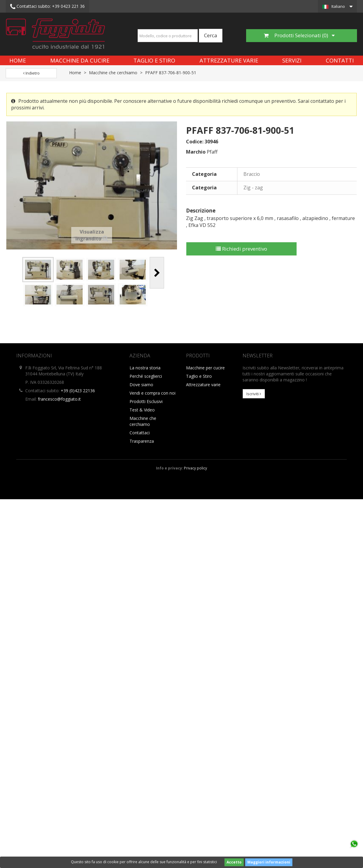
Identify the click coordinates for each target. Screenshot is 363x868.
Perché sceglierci (146, 376)
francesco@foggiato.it (59, 399)
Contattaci (140, 433)
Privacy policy (195, 468)
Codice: (195, 142)
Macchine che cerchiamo (113, 73)
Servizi (292, 60)
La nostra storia (145, 368)
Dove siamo (141, 385)
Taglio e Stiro (154, 60)
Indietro (31, 73)
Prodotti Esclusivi (146, 401)
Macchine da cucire (80, 60)
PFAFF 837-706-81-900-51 (171, 73)
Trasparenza (142, 441)
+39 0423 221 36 (47, 7)
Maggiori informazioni (269, 862)
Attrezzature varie (229, 60)
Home (18, 60)
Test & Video (142, 410)
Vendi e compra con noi (153, 393)
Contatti (340, 60)
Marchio (196, 152)
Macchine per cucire (205, 368)
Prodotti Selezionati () (299, 35)
